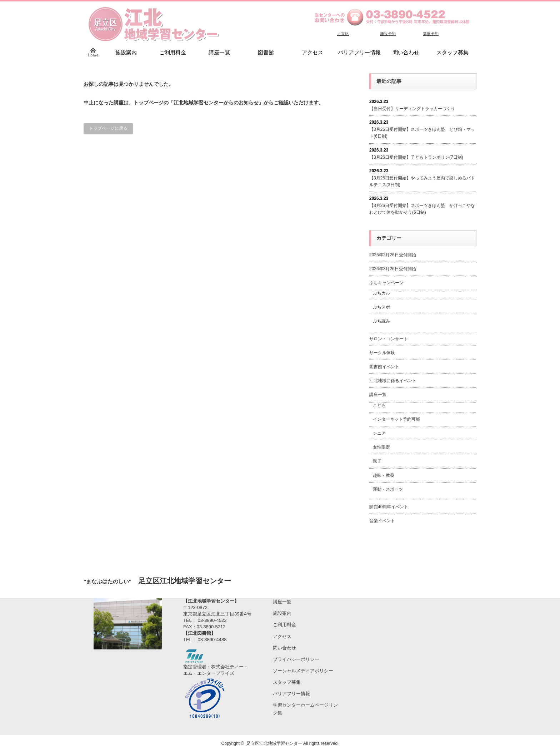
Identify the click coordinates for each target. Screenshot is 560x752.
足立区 (343, 34)
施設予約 (388, 34)
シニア (379, 433)
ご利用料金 (284, 625)
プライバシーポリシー (296, 659)
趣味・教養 (384, 475)
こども (379, 405)
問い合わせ (284, 648)
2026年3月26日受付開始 (393, 269)
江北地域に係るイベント (393, 381)
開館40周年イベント (389, 507)
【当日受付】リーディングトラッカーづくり (412, 109)
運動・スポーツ (388, 489)
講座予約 (431, 34)
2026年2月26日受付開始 (393, 255)
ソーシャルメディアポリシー (303, 671)
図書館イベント (384, 367)
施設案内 (282, 613)
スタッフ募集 (287, 682)
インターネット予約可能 (396, 419)
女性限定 (381, 447)
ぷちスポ (381, 307)
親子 (377, 461)
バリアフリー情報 (291, 694)
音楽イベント (382, 521)
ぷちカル (381, 293)
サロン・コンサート (389, 339)
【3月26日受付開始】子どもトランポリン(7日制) (416, 157)
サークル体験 (382, 353)
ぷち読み (381, 321)
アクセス (282, 636)
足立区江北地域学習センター (274, 743)
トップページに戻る (108, 128)
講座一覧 (378, 395)
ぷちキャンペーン (386, 283)
